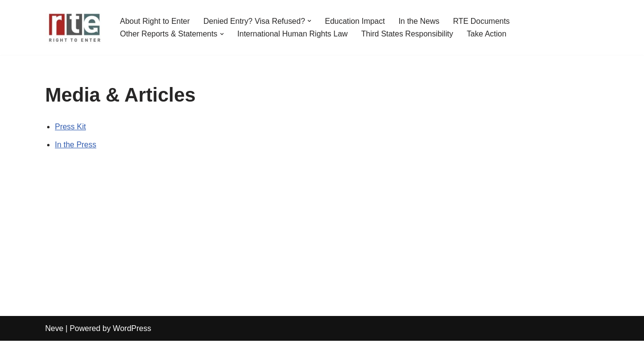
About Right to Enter (155, 21)
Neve (54, 338)
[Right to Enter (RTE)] (74, 27)
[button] (310, 21)
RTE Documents (482, 21)
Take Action (487, 34)
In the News (419, 21)
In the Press (76, 145)
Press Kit (70, 127)
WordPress (132, 338)
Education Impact (356, 21)
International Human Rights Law (293, 34)
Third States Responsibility (408, 34)
